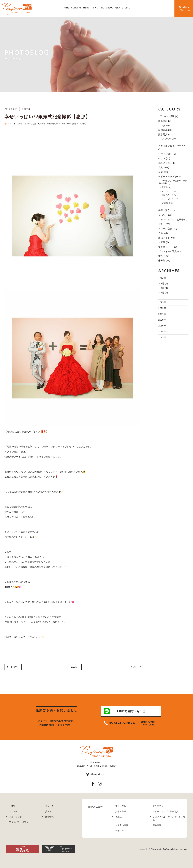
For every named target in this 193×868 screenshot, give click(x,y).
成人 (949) (164, 167)
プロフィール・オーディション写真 (169, 818)
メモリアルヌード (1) (172, 139)
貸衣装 (48, 811)
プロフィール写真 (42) (170, 251)
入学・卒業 (121, 811)
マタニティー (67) (168, 247)
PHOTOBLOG (107, 8)
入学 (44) (163, 233)
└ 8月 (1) (163, 283)
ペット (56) (164, 158)
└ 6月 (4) (163, 288)
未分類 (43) (164, 260)
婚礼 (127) (164, 256)
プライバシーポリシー (20, 822)
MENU (86, 8)
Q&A (118, 8)
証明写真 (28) (165, 130)
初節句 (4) (167, 187)
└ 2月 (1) (163, 293)
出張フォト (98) (167, 238)
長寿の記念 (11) (167, 210)
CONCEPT (76, 8)
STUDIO (126, 8)
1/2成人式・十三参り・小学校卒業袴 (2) (173, 182)
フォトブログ (16, 817)
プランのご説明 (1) (168, 116)
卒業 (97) (163, 172)
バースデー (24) (169, 191)
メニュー (13, 811)
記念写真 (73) (165, 134)
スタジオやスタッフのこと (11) (172, 148)
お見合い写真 (122, 825)
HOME (66, 8)
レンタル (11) (165, 125)
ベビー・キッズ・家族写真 (165, 811)
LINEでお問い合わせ (125, 711)
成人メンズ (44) (167, 163)
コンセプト (51, 806)
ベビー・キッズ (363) (169, 176)
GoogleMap (95, 774)
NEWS (95, 8)
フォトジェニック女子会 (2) (173, 220)
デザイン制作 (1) (167, 154)
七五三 (119, 817)
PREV (12, 667)
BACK (74, 667)
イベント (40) (165, 215)
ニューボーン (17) (170, 199)
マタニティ (158, 806)
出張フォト (121, 831)
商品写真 (157, 825)
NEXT (136, 667)
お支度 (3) (164, 242)
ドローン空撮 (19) (168, 229)
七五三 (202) (165, 224)
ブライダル (121, 806)
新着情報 (50, 817)
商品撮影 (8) (165, 121)
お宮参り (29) (168, 203)
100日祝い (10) (169, 195)
